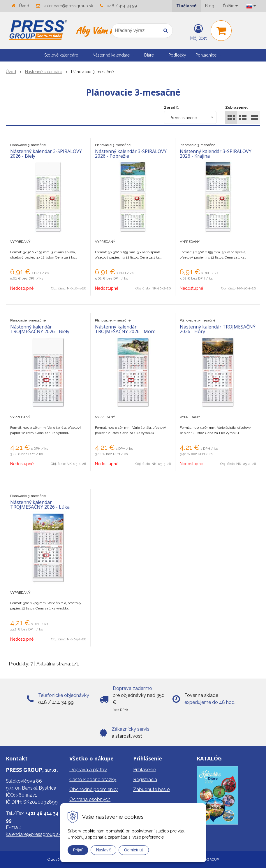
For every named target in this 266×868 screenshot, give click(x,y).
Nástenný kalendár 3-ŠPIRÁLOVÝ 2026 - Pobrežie (131, 154)
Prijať (78, 850)
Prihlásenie (145, 770)
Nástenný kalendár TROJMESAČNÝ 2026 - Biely (40, 329)
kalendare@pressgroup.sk (68, 6)
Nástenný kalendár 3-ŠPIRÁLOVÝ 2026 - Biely (46, 154)
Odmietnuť (134, 850)
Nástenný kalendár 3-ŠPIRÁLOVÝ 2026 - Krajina (216, 154)
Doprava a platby (88, 770)
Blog (210, 6)
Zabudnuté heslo (152, 789)
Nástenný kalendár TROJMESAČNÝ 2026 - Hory (218, 329)
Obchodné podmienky (94, 789)
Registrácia (145, 780)
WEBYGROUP (208, 860)
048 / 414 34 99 (122, 6)
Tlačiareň (186, 6)
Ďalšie (230, 6)
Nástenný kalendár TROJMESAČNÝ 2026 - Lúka (40, 505)
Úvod (24, 6)
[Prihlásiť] (198, 32)
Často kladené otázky (93, 780)
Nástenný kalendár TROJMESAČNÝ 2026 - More (125, 329)
